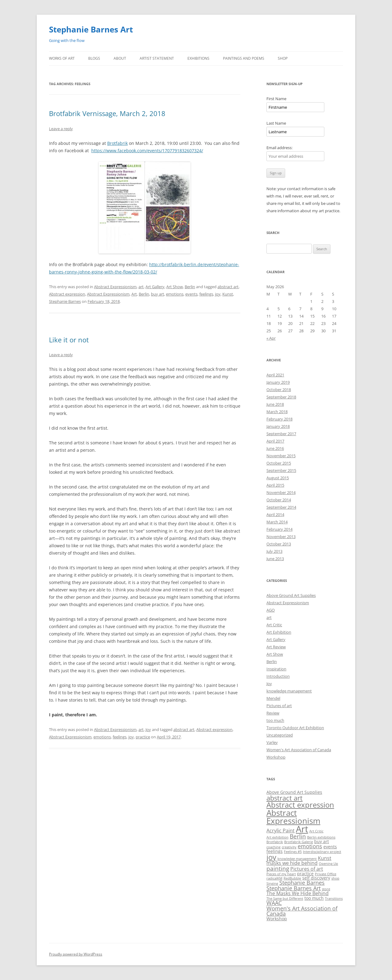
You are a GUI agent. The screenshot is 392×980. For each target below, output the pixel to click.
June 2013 (275, 559)
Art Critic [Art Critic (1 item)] (316, 831)
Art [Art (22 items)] (302, 829)
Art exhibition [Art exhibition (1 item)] (277, 837)
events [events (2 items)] (330, 847)
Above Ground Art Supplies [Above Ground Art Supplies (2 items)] (294, 792)
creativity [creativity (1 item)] (289, 847)
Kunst (228, 294)
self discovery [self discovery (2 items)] (316, 878)
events (191, 294)
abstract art (228, 287)
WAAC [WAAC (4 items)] (274, 903)
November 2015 (281, 456)
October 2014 (279, 500)
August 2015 (278, 478)
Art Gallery (155, 287)
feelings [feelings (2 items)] (275, 851)
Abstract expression (67, 294)
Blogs (94, 58)
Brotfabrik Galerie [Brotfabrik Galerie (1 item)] (299, 842)
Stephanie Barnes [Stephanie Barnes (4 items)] (302, 883)
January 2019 (278, 382)
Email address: (279, 148)
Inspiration (276, 669)
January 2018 (278, 426)
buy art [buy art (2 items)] (322, 841)
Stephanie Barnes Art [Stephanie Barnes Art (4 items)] (294, 888)
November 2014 (281, 492)
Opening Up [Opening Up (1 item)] (328, 864)
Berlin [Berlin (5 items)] (298, 836)
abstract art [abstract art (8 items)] (285, 798)
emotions (175, 294)
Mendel (273, 698)
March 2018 (277, 412)
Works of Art (62, 58)
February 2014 (279, 529)
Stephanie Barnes (65, 301)
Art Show (175, 287)
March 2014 (277, 522)
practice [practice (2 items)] (305, 874)
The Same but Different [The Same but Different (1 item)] (285, 899)
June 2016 (275, 448)
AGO (271, 610)
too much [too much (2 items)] (314, 898)
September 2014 (281, 507)
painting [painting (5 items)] (278, 869)
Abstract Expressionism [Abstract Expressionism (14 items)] (293, 817)
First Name (276, 99)
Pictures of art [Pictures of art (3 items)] (307, 869)
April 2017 (275, 441)
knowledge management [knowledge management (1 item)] (297, 859)
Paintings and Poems (244, 58)
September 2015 (281, 470)
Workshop (276, 757)
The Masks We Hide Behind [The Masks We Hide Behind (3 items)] (298, 893)
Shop (283, 58)
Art (134, 294)
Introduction (278, 676)
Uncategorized (280, 735)
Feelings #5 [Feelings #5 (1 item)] (293, 852)
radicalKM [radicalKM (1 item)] (274, 878)
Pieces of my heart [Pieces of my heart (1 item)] (281, 874)
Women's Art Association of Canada (299, 750)
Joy (148, 729)
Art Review (276, 647)
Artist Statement (157, 58)
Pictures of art (279, 706)
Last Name (276, 123)
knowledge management (289, 691)
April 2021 (275, 375)
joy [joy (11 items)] (271, 857)
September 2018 (281, 397)
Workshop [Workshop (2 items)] (277, 919)
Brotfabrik (117, 143)
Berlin (190, 287)
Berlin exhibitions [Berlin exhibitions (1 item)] (321, 837)
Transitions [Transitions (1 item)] (334, 899)
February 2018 (279, 419)
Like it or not (69, 340)
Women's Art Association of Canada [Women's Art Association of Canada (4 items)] (302, 911)
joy (218, 294)
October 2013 (279, 544)
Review (273, 713)
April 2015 (275, 485)
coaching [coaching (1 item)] (273, 847)
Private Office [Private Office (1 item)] (326, 874)
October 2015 (279, 463)
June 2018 (275, 404)
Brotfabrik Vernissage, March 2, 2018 (107, 113)
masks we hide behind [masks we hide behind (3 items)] (292, 863)
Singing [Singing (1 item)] (272, 884)
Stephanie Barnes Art (91, 29)
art (141, 287)
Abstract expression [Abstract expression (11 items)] (300, 805)
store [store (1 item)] (326, 889)
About (120, 58)
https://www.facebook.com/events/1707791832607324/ (147, 151)
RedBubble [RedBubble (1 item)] (292, 878)
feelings (206, 294)
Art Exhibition (279, 632)
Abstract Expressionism (115, 287)
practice (143, 737)
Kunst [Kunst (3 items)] (325, 858)
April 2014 (275, 514)
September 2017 (281, 434)
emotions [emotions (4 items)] (310, 846)
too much (275, 720)
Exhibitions (198, 58)
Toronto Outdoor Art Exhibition (295, 728)
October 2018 (279, 390)
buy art (158, 294)
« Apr (271, 338)
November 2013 (281, 537)
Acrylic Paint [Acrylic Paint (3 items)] (281, 831)
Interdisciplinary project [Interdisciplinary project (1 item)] (322, 852)
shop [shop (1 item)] (335, 878)
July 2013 (274, 551)
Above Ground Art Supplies (291, 595)
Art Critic (274, 625)
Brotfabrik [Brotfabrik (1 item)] (275, 842)
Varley (272, 742)
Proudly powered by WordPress (76, 954)
